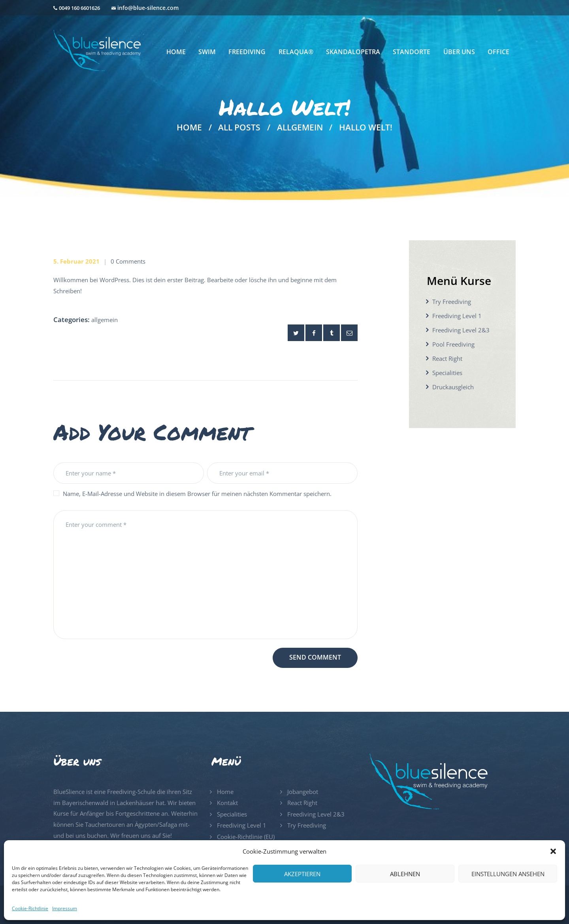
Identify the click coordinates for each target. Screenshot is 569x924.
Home (189, 127)
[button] (553, 851)
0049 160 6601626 (79, 8)
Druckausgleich (453, 387)
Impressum (65, 908)
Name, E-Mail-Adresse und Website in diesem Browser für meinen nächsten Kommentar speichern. (197, 494)
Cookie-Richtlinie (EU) (246, 837)
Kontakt (227, 803)
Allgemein (300, 127)
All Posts (239, 127)
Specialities (447, 373)
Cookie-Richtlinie (30, 908)
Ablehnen (405, 874)
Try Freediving (452, 302)
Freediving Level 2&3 (461, 330)
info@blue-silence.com (148, 8)
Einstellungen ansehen (508, 874)
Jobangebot (303, 792)
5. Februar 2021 (76, 261)
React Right (447, 358)
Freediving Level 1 (457, 316)
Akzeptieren (302, 874)
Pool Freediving (453, 344)
